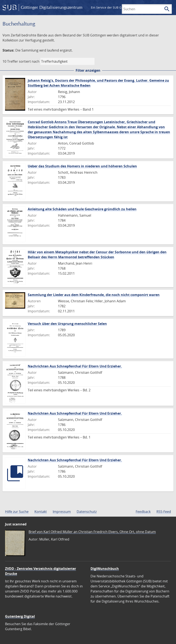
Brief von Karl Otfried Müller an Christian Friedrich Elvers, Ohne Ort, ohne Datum (92, 532)
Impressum (62, 512)
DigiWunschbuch (105, 569)
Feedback (143, 512)
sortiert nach (29, 61)
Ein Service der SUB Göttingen (112, 7)
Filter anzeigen (88, 70)
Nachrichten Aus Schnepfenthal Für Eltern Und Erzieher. (75, 366)
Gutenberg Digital (20, 616)
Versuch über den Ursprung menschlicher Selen (67, 324)
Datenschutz (87, 512)
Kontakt (41, 512)
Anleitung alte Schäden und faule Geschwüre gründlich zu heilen (82, 209)
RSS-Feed (164, 512)
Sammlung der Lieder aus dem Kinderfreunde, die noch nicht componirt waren (94, 295)
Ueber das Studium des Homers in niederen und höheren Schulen (82, 166)
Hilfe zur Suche (17, 512)
